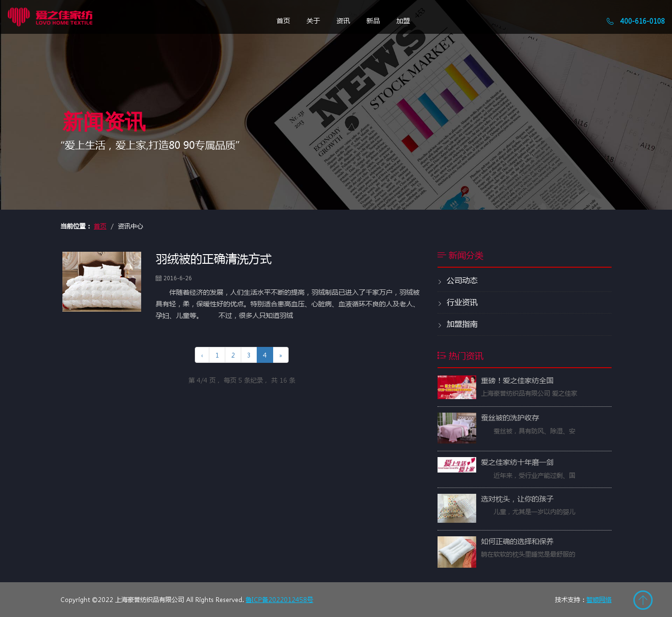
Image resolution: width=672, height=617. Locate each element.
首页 (283, 20)
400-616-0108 (636, 21)
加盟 (403, 20)
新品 (373, 20)
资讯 (343, 20)
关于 (313, 20)
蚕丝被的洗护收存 (510, 417)
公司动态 (458, 281)
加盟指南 (458, 324)
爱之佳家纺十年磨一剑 (517, 462)
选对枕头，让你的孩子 (517, 499)
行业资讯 (458, 302)
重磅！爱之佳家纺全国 (517, 380)
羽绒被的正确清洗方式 (214, 258)
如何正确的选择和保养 (517, 541)
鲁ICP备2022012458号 (279, 599)
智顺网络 (599, 599)
